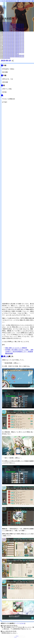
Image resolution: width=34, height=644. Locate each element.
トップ (3, 1)
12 (11, 23)
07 (14, 24)
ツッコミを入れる (20, 623)
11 (9, 23)
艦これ (6, 356)
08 (4, 23)
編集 (33, 1)
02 (6, 24)
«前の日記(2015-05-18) (11, 1)
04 (9, 24)
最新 (18, 1)
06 (13, 24)
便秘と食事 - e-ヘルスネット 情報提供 (16, 348)
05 (11, 24)
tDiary (17, 636)
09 (6, 23)
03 (7, 24)
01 (4, 24)
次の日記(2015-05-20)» (25, 1)
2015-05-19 (6, 61)
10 (7, 23)
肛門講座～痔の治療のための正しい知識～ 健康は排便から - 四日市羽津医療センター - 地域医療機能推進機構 (19, 352)
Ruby (15, 637)
